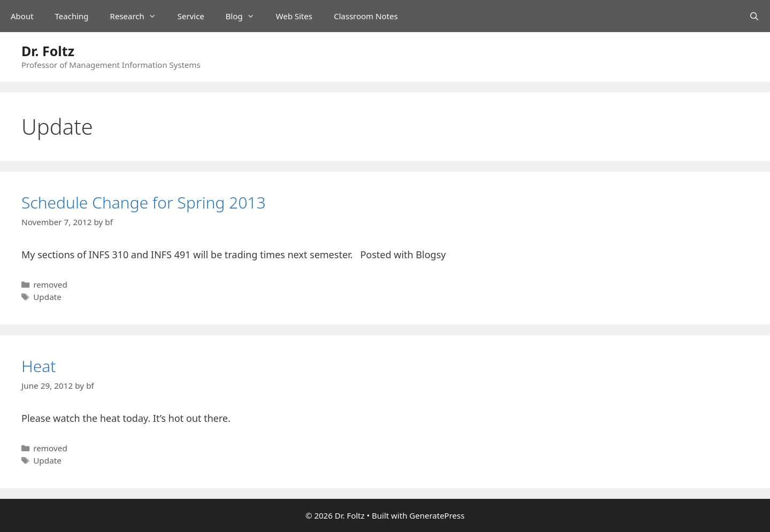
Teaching (72, 16)
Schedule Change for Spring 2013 (144, 202)
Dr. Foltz (48, 51)
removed (50, 284)
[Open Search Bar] (754, 16)
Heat (39, 366)
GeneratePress (437, 515)
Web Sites (294, 16)
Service (191, 16)
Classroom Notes (366, 16)
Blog (245, 16)
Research (138, 16)
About (22, 16)
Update (47, 297)
